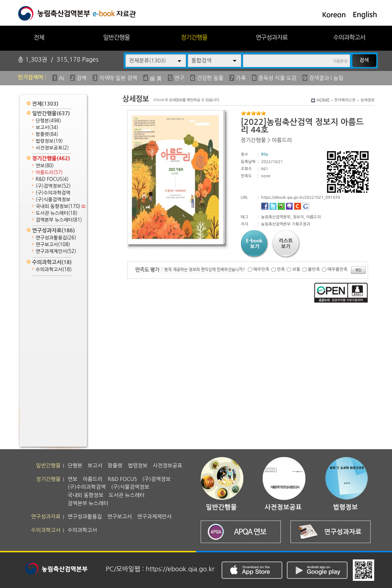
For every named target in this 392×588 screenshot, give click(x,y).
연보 (45, 166)
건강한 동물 (210, 78)
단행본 (48, 121)
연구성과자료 (272, 37)
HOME (323, 100)
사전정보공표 (52, 148)
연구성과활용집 (56, 238)
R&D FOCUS (52, 179)
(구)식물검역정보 (53, 200)
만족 (281, 269)
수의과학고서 (349, 37)
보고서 (47, 128)
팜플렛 (47, 134)
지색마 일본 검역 (118, 78)
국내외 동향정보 (60, 206)
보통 (296, 269)
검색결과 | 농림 (326, 78)
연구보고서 (53, 245)
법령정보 (49, 141)
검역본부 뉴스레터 (59, 220)
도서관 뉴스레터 (56, 213)
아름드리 (49, 173)
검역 (82, 78)
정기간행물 (194, 37)
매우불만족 (337, 269)
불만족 (314, 269)
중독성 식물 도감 (277, 78)
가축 (241, 78)
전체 (39, 37)
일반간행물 (116, 37)
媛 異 (156, 79)
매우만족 (261, 269)
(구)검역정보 (53, 186)
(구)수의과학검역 (53, 193)
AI (61, 78)
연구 (179, 78)
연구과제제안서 (56, 251)
